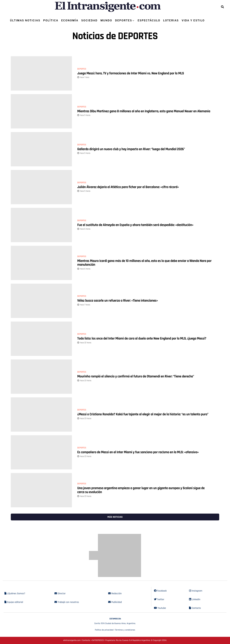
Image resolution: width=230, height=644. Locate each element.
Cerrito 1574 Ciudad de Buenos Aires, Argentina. (115, 621)
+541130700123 (97, 640)
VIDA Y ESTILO (193, 20)
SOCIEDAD (89, 20)
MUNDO (106, 20)
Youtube (160, 608)
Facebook (160, 591)
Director (60, 594)
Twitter (159, 599)
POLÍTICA (51, 20)
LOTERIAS (171, 20)
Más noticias (115, 517)
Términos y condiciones (125, 630)
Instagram (196, 591)
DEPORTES (123, 20)
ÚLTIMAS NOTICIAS (25, 20)
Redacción (115, 594)
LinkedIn (195, 599)
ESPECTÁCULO (149, 20)
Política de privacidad (104, 630)
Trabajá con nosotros (67, 602)
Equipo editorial (14, 602)
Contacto (195, 608)
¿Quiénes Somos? (15, 594)
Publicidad (115, 602)
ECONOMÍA (70, 20)
